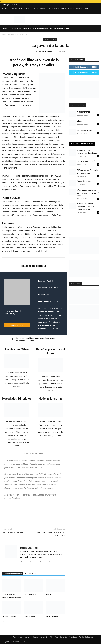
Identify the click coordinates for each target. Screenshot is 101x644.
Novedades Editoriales (9, 8)
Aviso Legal (73, 637)
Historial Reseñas (41, 28)
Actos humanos (30, 594)
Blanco (49, 594)
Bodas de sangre (84, 181)
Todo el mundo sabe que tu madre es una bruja (51, 534)
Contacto (63, 637)
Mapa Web (54, 637)
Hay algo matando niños (87, 161)
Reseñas (6, 28)
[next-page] (8, 622)
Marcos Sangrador (46, 51)
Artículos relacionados (13, 574)
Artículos (27, 28)
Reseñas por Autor (25, 8)
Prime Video (23, 481)
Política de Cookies (86, 637)
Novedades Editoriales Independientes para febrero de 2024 (86, 207)
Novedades (16, 28)
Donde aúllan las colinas (12, 533)
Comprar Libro (17, 325)
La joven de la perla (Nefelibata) (13, 312)
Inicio (4, 34)
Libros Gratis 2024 (82, 8)
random (11, 34)
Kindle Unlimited (37, 461)
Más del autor (31, 574)
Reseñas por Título (40, 8)
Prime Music (35, 481)
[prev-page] (3, 622)
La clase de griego (9, 616)
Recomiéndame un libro (60, 28)
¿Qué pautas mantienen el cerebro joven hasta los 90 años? (88, 193)
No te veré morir (52, 616)
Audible (49, 461)
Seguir (95, 67)
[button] (96, 29)
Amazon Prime (23, 474)
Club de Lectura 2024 (40, 637)
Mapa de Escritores (67, 8)
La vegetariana (30, 616)
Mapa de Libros (53, 8)
